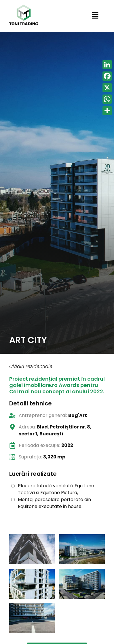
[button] (95, 16)
